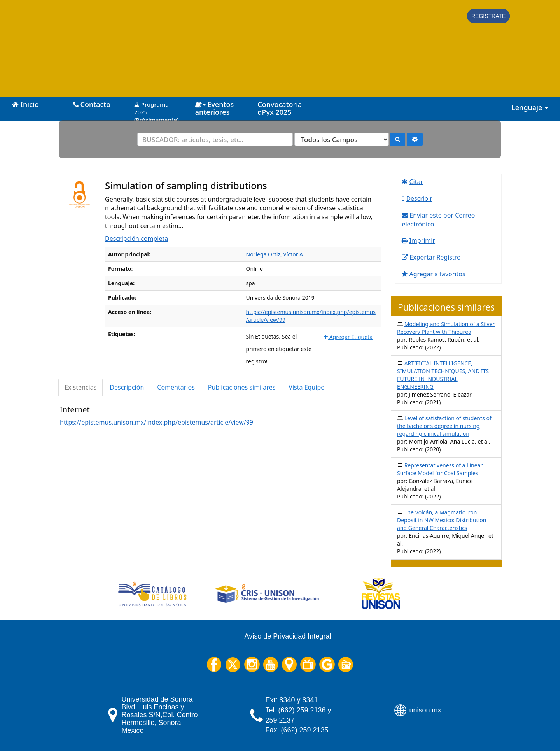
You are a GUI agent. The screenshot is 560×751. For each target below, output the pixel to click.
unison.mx (425, 710)
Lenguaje (530, 107)
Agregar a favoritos (437, 274)
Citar (416, 182)
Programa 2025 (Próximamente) (157, 109)
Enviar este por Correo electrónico (438, 220)
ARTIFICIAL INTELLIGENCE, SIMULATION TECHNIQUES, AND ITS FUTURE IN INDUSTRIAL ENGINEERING (443, 375)
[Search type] (342, 139)
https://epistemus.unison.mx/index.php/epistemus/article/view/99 (157, 422)
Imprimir (422, 240)
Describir (419, 198)
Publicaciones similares (242, 387)
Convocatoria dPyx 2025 (280, 108)
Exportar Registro (435, 257)
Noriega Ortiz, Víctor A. (275, 254)
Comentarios (176, 387)
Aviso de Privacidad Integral (288, 636)
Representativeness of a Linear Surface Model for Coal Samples (440, 469)
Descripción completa (136, 239)
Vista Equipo (307, 387)
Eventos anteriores (214, 108)
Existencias (80, 387)
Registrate (488, 16)
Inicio (25, 104)
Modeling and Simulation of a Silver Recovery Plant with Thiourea (446, 328)
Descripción (127, 387)
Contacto (92, 104)
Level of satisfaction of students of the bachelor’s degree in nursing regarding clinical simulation (444, 426)
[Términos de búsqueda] (215, 139)
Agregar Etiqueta (348, 337)
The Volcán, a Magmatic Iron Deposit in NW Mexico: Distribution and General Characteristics (442, 520)
